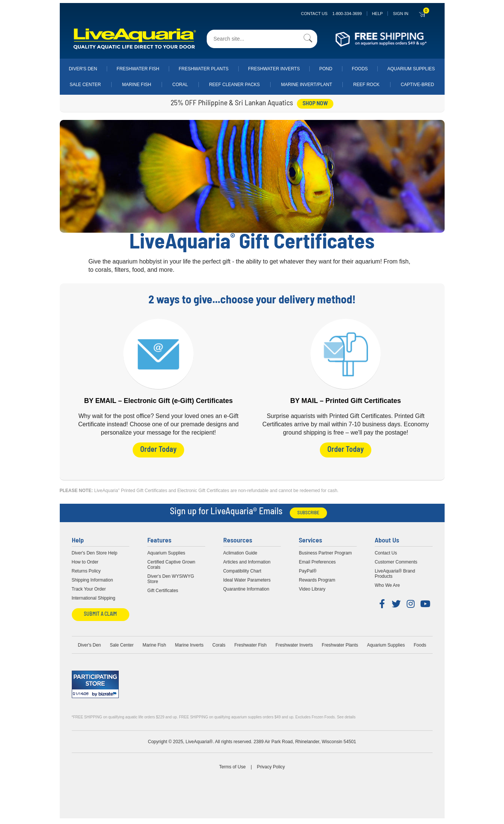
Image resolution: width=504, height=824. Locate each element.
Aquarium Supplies (411, 69)
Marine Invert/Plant (307, 85)
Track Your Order (89, 588)
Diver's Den (83, 69)
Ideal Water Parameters (247, 579)
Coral (180, 85)
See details (346, 716)
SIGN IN (400, 14)
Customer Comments (396, 560)
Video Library (312, 588)
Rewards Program (317, 579)
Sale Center (85, 85)
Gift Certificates (163, 589)
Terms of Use (232, 765)
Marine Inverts (189, 644)
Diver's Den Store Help (95, 551)
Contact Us (331, 14)
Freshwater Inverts (274, 69)
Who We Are (387, 584)
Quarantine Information (246, 588)
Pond (326, 69)
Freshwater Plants (204, 69)
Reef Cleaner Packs (234, 85)
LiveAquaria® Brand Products (395, 572)
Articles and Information (247, 560)
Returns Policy (86, 570)
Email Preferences (317, 560)
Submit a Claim (100, 613)
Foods (360, 69)
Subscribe (308, 511)
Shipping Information (92, 579)
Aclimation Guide (240, 551)
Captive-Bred (417, 85)
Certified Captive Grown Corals (171, 563)
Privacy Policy (271, 765)
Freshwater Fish (138, 69)
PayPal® (308, 570)
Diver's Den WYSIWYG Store (171, 577)
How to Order (85, 560)
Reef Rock (366, 85)
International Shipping (94, 597)
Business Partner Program (325, 551)
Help (378, 14)
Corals (219, 644)
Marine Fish (137, 85)
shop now (315, 104)
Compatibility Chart (242, 570)
